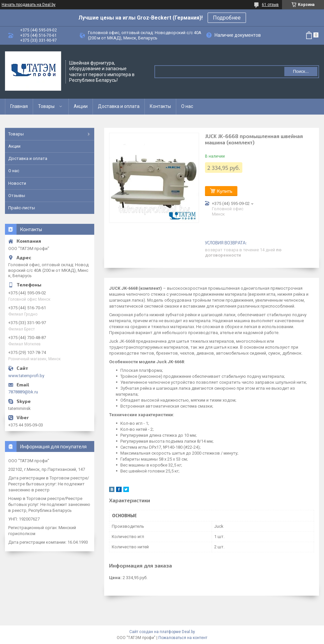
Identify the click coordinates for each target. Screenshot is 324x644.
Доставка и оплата (119, 106)
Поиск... (301, 71)
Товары (46, 106)
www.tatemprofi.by (26, 376)
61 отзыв (270, 5)
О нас (187, 106)
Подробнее (227, 18)
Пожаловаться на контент (183, 638)
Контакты (160, 106)
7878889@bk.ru (23, 392)
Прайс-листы (22, 208)
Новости (17, 183)
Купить (225, 191)
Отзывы (17, 196)
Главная (19, 106)
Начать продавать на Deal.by (29, 5)
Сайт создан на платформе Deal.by (162, 632)
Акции (81, 106)
